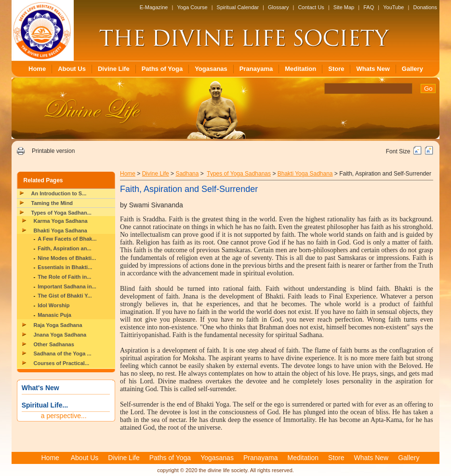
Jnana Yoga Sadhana (60, 335)
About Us (72, 69)
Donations (425, 7)
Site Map (344, 7)
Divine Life (114, 69)
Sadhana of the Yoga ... (63, 354)
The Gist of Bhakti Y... (65, 296)
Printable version (53, 151)
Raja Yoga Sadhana (58, 325)
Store (336, 69)
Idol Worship (53, 305)
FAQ (369, 7)
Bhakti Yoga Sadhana (60, 231)
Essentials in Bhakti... (65, 267)
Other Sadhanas (54, 344)
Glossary (278, 7)
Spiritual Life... (45, 405)
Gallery (412, 69)
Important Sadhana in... (67, 286)
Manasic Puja (54, 315)
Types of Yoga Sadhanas (239, 174)
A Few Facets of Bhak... (67, 239)
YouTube (393, 7)
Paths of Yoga (162, 69)
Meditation (300, 69)
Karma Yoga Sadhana (61, 221)
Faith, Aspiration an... (64, 248)
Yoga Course (192, 7)
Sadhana (187, 174)
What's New (40, 388)
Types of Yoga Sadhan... (61, 213)
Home (37, 69)
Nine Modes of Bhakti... (67, 258)
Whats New (373, 69)
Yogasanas (211, 69)
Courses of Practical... (62, 363)
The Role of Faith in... (64, 277)
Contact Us (311, 7)
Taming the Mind (52, 203)
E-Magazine (154, 7)
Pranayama (256, 69)
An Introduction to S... (59, 193)
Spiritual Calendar (238, 7)
